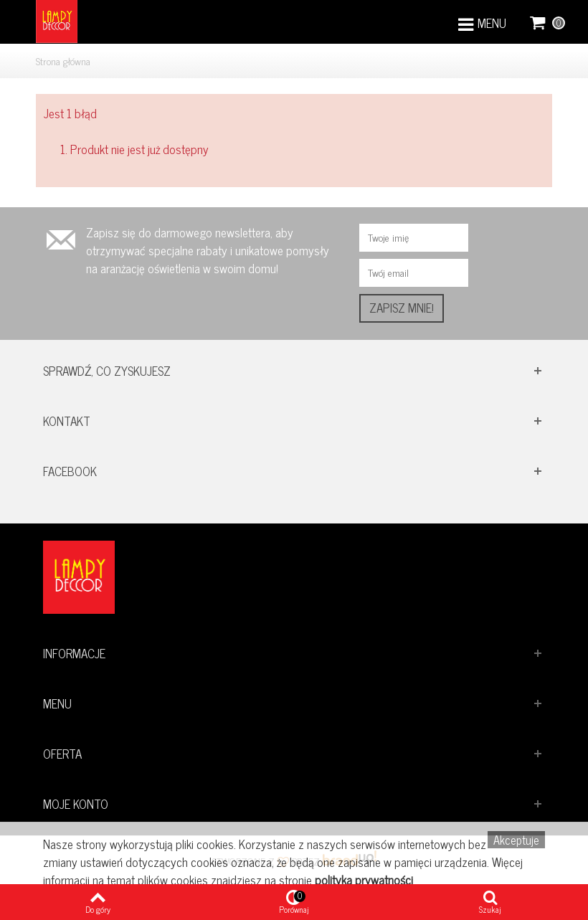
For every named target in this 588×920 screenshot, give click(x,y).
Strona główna (63, 61)
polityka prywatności (364, 880)
